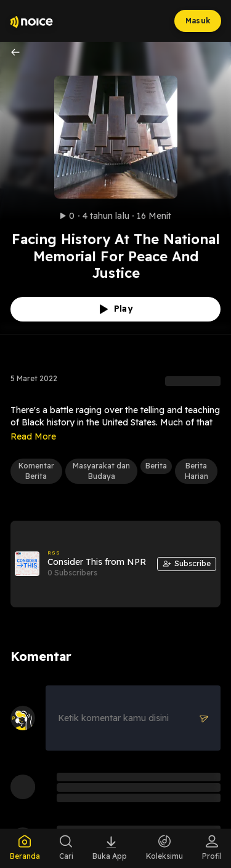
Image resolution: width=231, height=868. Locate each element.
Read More (33, 436)
